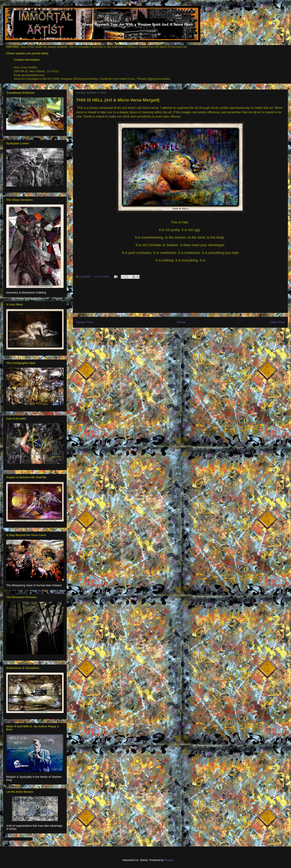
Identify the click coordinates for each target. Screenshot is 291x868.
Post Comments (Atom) (189, 333)
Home (181, 322)
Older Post (277, 322)
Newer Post (84, 322)
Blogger (169, 860)
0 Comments (101, 276)
